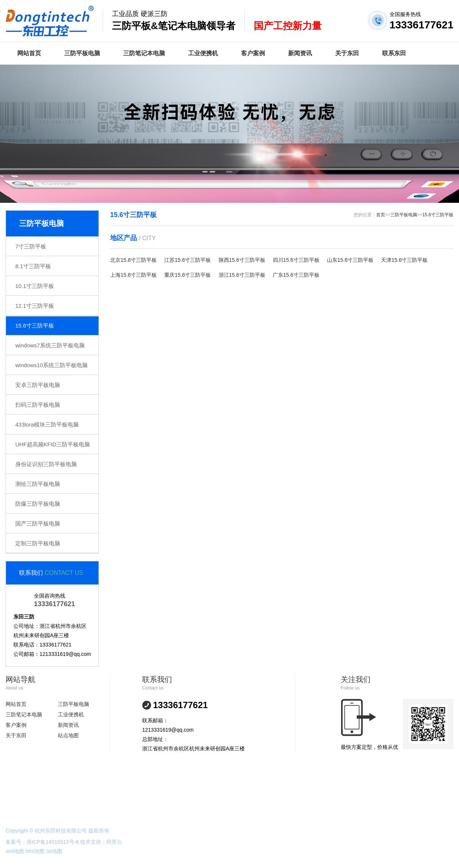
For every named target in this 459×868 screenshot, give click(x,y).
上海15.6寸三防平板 (133, 275)
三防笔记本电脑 (144, 53)
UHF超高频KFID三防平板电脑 (53, 444)
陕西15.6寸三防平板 (242, 260)
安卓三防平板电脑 (38, 385)
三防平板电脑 (82, 53)
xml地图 (15, 851)
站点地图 (68, 735)
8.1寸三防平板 (33, 266)
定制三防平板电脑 (38, 543)
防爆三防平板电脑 (38, 504)
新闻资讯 (300, 53)
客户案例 (253, 53)
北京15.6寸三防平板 (133, 260)
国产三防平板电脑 (38, 523)
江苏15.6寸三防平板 (188, 260)
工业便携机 (203, 53)
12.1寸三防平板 (35, 306)
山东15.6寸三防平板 (350, 260)
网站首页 (29, 53)
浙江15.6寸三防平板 (242, 275)
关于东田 (347, 53)
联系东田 (394, 53)
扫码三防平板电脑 (38, 405)
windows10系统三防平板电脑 (51, 365)
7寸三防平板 (31, 246)
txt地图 (54, 851)
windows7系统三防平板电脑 (50, 345)
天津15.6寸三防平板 (404, 260)
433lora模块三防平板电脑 (47, 424)
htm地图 (35, 851)
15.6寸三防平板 (35, 325)
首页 (381, 215)
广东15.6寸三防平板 (296, 275)
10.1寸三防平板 (35, 286)
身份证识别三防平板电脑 (46, 464)
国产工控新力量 (288, 26)
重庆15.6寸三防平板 (188, 275)
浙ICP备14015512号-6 (53, 842)
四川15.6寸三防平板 (296, 260)
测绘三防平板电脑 (38, 484)
